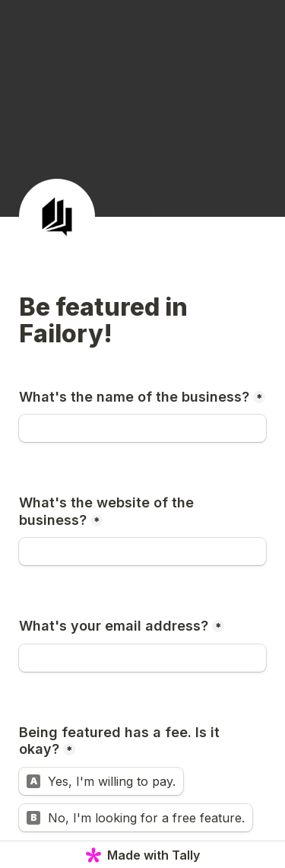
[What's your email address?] (142, 658)
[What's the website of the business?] (142, 552)
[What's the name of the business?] (142, 428)
